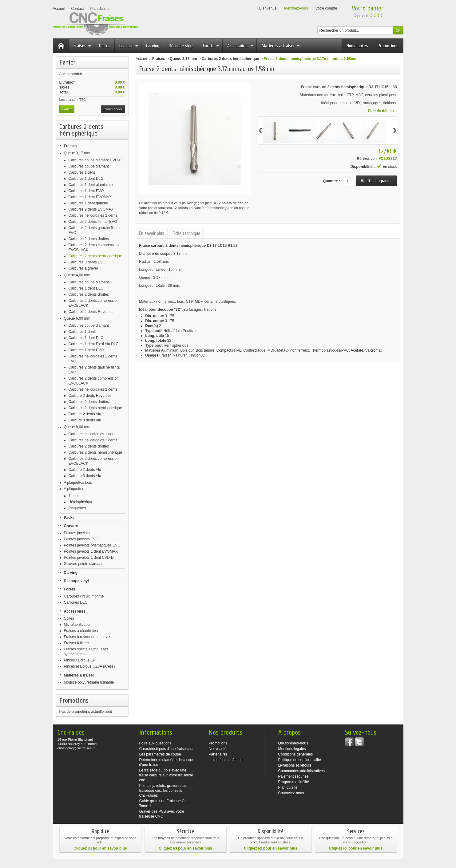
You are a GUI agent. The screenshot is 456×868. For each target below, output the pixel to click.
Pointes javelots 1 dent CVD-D (89, 558)
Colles (69, 618)
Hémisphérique (81, 502)
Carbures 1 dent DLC (86, 179)
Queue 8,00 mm (77, 427)
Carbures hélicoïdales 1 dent (92, 434)
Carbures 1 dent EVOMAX (90, 197)
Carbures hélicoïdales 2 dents (93, 215)
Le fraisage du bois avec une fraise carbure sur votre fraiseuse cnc (166, 775)
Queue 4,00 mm (77, 275)
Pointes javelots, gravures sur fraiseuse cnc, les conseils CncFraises (163, 791)
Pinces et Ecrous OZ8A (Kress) (89, 666)
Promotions (388, 46)
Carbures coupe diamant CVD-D (95, 160)
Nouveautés (357, 46)
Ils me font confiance (226, 760)
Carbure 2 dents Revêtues (90, 396)
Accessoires (241, 46)
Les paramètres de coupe (160, 754)
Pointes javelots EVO (81, 539)
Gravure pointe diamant (83, 564)
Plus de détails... (382, 111)
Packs (104, 46)
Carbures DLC (76, 602)
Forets (211, 46)
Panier (67, 62)
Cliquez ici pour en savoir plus (100, 848)
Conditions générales (296, 754)
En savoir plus (152, 233)
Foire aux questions (155, 743)
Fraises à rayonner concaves (88, 637)
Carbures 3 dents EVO (87, 262)
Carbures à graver (83, 268)
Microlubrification (78, 625)
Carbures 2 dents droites (89, 239)
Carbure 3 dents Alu (85, 420)
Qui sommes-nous (293, 743)
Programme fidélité (294, 782)
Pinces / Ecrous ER (80, 660)
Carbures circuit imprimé (84, 596)
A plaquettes (74, 489)
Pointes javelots (77, 533)
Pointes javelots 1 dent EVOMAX (91, 551)
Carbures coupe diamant (89, 166)
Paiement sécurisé (293, 776)
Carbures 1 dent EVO (86, 191)
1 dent (74, 496)
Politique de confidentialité (300, 760)
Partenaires (218, 754)
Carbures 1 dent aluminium (91, 185)
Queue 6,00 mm (77, 318)
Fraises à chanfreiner (81, 631)
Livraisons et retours (295, 765)
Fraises (83, 46)
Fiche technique (186, 233)
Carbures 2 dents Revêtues (91, 312)
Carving (153, 46)
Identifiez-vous (296, 8)
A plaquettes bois (78, 483)
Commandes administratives (301, 771)
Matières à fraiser (281, 46)
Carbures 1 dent (82, 172)
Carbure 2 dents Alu (85, 414)
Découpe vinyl (181, 46)
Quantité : (331, 181)
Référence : (367, 159)
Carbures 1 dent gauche (88, 203)
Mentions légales (292, 749)
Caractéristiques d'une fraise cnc (166, 749)
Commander (113, 109)
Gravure (129, 46)
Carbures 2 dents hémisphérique (95, 256)
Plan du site (288, 787)
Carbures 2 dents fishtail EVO (93, 222)
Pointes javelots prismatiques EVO (92, 545)
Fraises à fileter (77, 643)
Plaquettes (77, 508)
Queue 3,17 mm (77, 153)
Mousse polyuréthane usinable (89, 682)
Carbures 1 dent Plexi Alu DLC (94, 344)
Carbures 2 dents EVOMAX (91, 209)
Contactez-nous (291, 793)
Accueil (142, 59)
